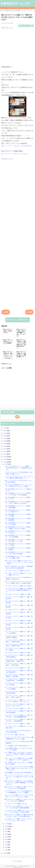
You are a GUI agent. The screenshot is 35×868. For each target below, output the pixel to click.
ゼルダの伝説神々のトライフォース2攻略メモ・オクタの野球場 (18, 536)
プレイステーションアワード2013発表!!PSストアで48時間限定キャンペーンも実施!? (19, 792)
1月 (6, 850)
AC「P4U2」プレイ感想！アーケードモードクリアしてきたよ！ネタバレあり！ (19, 820)
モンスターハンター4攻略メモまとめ (16, 804)
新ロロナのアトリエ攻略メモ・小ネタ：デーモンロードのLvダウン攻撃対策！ (19, 800)
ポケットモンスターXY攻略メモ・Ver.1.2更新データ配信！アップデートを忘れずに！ (19, 759)
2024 (5, 433)
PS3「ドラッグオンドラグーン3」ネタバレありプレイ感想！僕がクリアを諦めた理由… (19, 582)
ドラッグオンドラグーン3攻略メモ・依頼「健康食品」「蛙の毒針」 (19, 675)
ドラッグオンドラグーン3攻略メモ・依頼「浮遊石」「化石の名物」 (19, 664)
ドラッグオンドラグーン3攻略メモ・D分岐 (18, 586)
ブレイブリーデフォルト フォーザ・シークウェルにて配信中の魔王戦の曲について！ (19, 477)
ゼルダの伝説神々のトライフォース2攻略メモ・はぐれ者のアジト (18, 511)
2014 (5, 459)
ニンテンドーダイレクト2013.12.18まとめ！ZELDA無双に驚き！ (18, 731)
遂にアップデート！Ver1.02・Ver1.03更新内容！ (17, 146)
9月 (6, 829)
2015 (5, 457)
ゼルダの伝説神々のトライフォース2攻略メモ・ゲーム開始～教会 (18, 557)
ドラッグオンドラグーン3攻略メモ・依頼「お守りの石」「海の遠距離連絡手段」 (19, 716)
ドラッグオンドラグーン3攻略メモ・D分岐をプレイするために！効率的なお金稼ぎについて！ (19, 590)
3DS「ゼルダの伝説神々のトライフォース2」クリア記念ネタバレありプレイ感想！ (19, 486)
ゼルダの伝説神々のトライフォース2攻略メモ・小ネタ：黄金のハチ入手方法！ (18, 502)
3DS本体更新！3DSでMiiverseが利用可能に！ (19, 773)
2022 (5, 438)
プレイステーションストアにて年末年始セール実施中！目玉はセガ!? (19, 578)
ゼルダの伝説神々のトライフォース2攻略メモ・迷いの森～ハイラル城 (18, 540)
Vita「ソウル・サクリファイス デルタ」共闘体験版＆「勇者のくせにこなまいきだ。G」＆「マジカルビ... (19, 768)
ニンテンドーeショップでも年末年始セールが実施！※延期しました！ (19, 473)
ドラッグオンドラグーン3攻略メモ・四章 (17, 653)
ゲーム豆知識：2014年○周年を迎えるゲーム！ (19, 746)
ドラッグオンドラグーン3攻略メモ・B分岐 (18, 621)
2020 (5, 444)
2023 (5, 436)
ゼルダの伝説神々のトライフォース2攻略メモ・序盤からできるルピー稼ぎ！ (18, 528)
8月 (6, 832)
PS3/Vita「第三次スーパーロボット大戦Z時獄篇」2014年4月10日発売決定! (19, 567)
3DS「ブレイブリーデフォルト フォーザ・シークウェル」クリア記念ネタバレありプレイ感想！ (19, 777)
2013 (5, 462)
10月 (7, 826)
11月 (7, 824)
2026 (5, 428)
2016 (5, 454)
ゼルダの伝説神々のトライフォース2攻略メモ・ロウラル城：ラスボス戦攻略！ (18, 494)
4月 (6, 842)
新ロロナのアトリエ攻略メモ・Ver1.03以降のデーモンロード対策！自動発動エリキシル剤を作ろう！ (19, 783)
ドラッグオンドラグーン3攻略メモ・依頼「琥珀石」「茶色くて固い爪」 (19, 697)
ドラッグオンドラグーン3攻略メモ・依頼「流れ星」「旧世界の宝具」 (19, 645)
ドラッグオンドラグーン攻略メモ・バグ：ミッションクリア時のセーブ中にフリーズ (19, 701)
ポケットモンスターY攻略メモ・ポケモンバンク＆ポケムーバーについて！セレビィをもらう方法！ (19, 562)
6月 (6, 837)
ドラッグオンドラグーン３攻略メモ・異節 (17, 594)
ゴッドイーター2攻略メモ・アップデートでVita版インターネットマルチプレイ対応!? (19, 796)
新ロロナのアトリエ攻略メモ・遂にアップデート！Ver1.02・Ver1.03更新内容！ (19, 788)
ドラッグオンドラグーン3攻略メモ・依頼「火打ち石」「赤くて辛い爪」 (19, 705)
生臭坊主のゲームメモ (15, 3)
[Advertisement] (17, 47)
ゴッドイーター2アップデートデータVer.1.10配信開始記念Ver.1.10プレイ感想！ (19, 738)
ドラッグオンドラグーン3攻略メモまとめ (17, 571)
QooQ (20, 867)
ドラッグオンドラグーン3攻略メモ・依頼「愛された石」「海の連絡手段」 (19, 720)
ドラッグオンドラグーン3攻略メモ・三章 (17, 668)
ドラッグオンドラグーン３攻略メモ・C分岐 (18, 610)
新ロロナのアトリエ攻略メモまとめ (13, 154)
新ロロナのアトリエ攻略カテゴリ (17, 320)
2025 (5, 431)
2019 (5, 446)
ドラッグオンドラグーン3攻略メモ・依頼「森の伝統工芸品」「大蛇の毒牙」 (19, 680)
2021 (5, 441)
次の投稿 (6, 312)
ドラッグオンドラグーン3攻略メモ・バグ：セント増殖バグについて (19, 574)
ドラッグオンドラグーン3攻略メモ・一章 (17, 708)
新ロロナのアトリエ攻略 (26, 26)
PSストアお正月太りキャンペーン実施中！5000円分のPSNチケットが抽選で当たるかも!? (18, 468)
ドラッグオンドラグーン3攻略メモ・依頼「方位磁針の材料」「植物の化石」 (19, 660)
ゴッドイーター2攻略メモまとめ (15, 735)
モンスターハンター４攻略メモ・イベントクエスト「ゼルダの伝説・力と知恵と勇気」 (19, 811)
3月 (6, 845)
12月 (7, 464)
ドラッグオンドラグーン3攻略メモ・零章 (17, 724)
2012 (5, 853)
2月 (6, 847)
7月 (6, 834)
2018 (5, 449)
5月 (6, 839)
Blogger (20, 861)
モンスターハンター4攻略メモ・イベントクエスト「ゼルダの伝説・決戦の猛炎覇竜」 (19, 807)
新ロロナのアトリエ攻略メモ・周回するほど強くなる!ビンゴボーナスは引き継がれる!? (19, 815)
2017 (5, 451)
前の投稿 (29, 312)
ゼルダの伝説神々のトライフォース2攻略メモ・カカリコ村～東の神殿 (18, 553)
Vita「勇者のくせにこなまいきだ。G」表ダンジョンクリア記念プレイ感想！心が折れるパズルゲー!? (19, 754)
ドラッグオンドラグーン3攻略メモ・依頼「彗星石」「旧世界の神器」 (19, 641)
